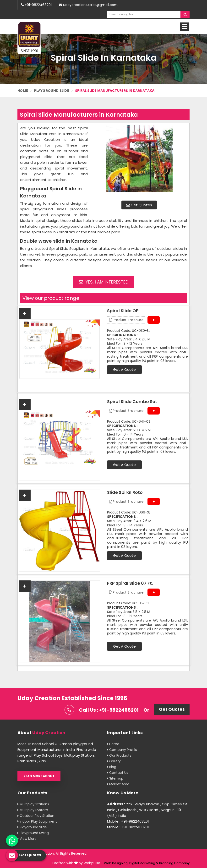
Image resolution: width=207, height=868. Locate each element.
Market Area (118, 784)
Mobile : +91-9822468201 (128, 821)
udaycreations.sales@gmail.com (88, 5)
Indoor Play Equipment (37, 821)
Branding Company (174, 863)
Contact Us (118, 773)
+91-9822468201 (36, 5)
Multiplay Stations (33, 804)
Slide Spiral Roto (125, 492)
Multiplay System (33, 810)
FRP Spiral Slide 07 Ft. (130, 583)
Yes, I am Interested (104, 282)
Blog (112, 767)
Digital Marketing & (144, 863)
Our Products (119, 755)
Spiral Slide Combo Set (132, 402)
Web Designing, (116, 863)
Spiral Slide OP (123, 311)
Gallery (114, 761)
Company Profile (122, 750)
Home (23, 91)
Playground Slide (52, 91)
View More (27, 839)
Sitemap (115, 778)
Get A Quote (124, 369)
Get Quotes (139, 205)
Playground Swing (33, 833)
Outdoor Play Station (36, 816)
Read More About (39, 776)
